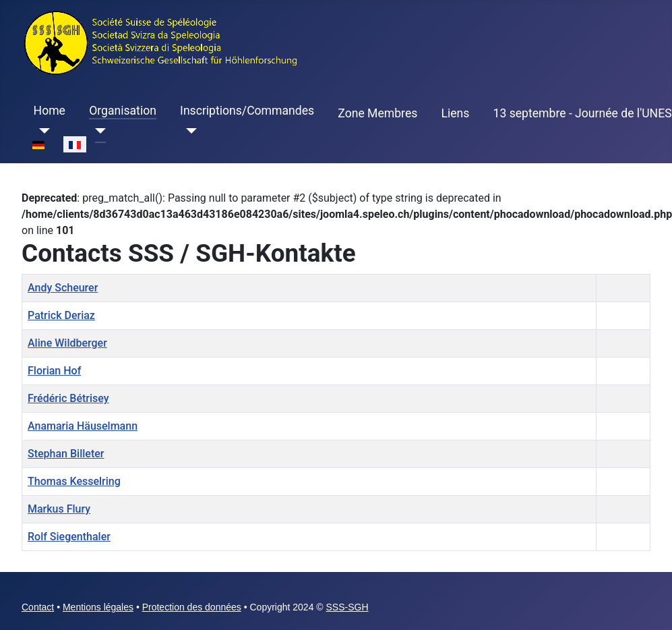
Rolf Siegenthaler (69, 537)
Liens (455, 113)
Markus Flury (59, 509)
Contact (38, 607)
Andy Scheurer (63, 288)
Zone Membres (377, 113)
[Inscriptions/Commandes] (188, 131)
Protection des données (192, 607)
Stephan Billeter (66, 454)
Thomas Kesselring (74, 481)
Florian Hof (54, 371)
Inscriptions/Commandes (247, 111)
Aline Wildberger (67, 343)
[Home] (42, 131)
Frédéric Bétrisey (68, 398)
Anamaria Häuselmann (83, 426)
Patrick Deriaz (61, 315)
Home (50, 111)
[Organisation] (97, 131)
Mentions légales (98, 607)
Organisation (123, 111)
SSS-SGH (347, 607)
